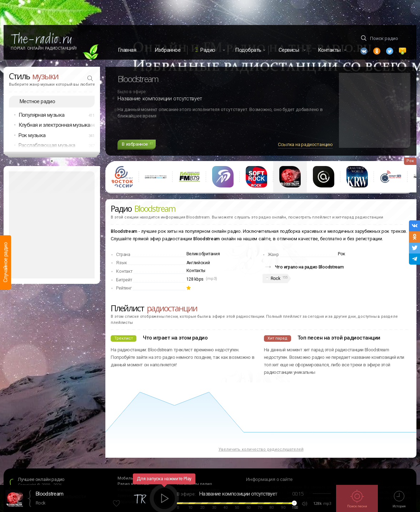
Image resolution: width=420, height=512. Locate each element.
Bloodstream (49, 494)
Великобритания (203, 254)
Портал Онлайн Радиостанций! (44, 48)
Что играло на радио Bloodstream (309, 267)
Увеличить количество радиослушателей (261, 449)
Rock (276, 278)
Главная (127, 50)
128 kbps (195, 279)
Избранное (168, 50)
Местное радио (37, 101)
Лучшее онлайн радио (41, 479)
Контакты (196, 271)
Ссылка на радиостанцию (305, 144)
